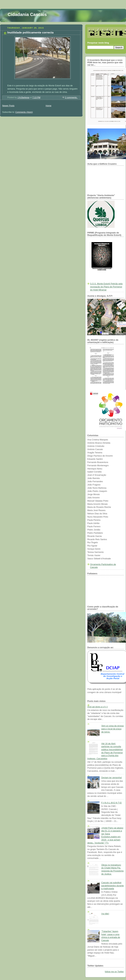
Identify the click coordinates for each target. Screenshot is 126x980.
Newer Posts (8, 106)
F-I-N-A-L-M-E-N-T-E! (112, 803)
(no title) (105, 914)
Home (49, 106)
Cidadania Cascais (27, 14)
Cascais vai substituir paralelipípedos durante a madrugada (113, 886)
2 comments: (71, 98)
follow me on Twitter (114, 972)
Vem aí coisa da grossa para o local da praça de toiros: (112, 729)
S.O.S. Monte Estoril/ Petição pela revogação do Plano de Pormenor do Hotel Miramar (106, 287)
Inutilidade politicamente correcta (30, 33)
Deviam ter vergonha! (112, 778)
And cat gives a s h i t (98, 707)
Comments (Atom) (24, 112)
